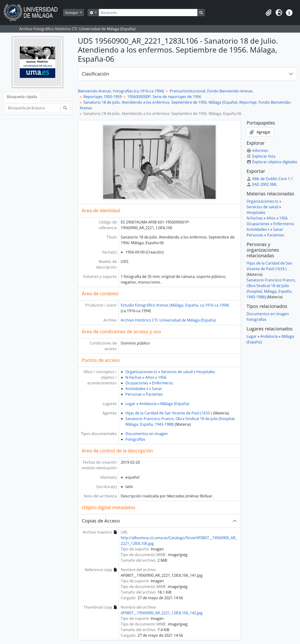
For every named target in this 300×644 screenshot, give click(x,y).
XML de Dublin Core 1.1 (270, 179)
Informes (257, 151)
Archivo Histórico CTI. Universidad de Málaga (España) (168, 320)
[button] (269, 13)
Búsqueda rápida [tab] (22, 97)
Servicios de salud (177, 372)
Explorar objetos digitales (272, 162)
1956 (162, 377)
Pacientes (154, 394)
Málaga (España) (175, 404)
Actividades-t (137, 389)
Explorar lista (261, 156)
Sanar (157, 389)
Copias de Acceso (101, 521)
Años (150, 377)
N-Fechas (133, 377)
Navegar (72, 13)
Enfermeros (163, 383)
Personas (134, 394)
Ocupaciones (137, 383)
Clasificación (95, 74)
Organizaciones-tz (141, 372)
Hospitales (206, 372)
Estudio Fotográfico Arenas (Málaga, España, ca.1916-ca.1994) (175, 305)
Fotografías (135, 439)
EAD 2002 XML (262, 184)
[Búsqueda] (148, 13)
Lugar (130, 404)
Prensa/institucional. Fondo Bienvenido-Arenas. (212, 91)
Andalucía (148, 404)
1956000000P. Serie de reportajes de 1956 (164, 97)
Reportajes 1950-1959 (103, 97)
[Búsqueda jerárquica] (33, 108)
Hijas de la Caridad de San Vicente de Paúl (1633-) (169, 413)
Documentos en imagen (147, 434)
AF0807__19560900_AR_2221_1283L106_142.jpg (162, 613)
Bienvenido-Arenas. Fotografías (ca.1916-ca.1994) (121, 91)
